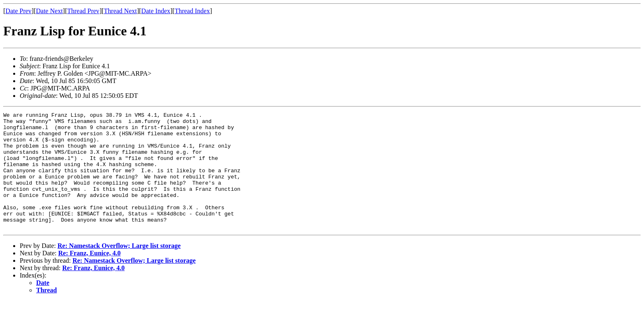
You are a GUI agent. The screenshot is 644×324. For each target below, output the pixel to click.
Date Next (49, 11)
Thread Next (120, 11)
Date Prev (18, 11)
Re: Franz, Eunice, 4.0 (90, 277)
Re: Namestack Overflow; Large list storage (119, 269)
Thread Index (192, 11)
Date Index (156, 11)
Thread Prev (83, 11)
